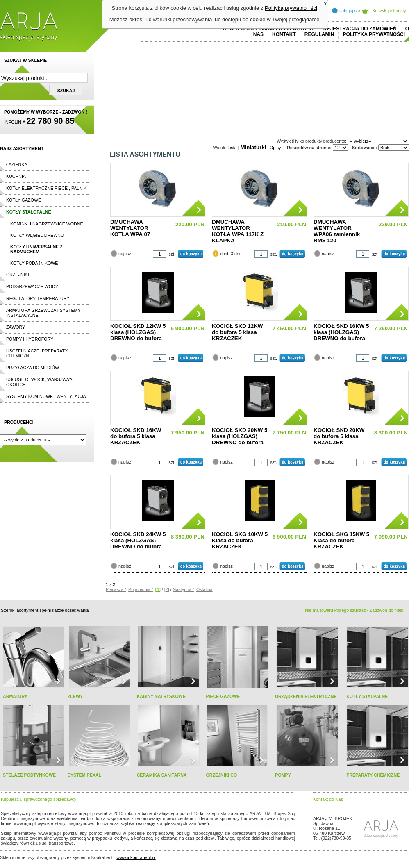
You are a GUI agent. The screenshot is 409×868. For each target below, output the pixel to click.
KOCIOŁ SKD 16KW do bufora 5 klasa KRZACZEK (136, 436)
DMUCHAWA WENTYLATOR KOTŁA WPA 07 (130, 228)
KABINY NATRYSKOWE (161, 696)
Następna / (184, 589)
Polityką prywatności (291, 8)
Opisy (275, 148)
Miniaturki (253, 147)
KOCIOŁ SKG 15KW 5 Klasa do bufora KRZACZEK (341, 540)
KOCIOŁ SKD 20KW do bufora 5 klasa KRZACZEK (339, 436)
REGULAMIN (319, 34)
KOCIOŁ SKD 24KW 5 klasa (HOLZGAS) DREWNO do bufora (138, 540)
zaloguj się (350, 11)
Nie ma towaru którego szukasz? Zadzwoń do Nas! (354, 610)
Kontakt (284, 34)
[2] (167, 589)
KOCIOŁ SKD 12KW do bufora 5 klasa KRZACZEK (237, 332)
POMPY (283, 775)
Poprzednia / (141, 589)
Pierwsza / (116, 589)
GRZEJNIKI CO (221, 775)
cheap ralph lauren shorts (37, 828)
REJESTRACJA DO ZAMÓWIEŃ (360, 29)
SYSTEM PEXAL (84, 775)
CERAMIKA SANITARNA (162, 775)
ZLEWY (75, 696)
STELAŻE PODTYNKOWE (29, 775)
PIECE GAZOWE (223, 696)
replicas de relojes (81, 828)
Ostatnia (204, 589)
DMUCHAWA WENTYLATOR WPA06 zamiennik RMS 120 (337, 231)
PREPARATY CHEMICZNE (373, 775)
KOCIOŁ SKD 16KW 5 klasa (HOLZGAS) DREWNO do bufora (341, 332)
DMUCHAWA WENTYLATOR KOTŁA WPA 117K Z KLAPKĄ (238, 231)
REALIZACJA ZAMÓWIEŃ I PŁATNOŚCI (269, 29)
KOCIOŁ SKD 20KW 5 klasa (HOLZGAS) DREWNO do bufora (240, 436)
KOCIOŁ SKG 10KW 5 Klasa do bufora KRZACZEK (240, 540)
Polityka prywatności (374, 34)
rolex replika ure (124, 843)
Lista (232, 148)
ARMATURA (15, 696)
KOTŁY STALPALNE (367, 696)
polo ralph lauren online (236, 823)
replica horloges (92, 843)
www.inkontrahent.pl (136, 857)
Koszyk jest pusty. (390, 11)
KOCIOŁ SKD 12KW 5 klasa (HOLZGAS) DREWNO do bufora (138, 332)
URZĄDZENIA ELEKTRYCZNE (306, 696)
